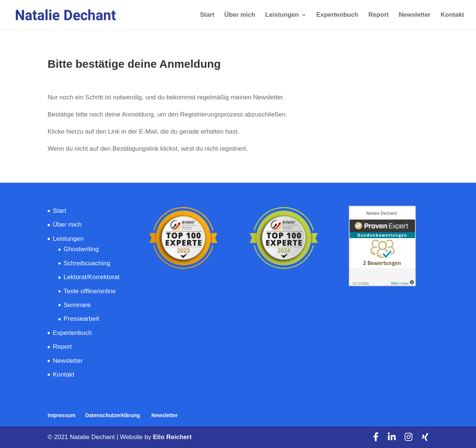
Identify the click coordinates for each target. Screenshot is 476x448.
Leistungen (282, 15)
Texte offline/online (90, 291)
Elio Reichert (172, 437)
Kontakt (452, 15)
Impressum (62, 415)
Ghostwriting (81, 249)
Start (207, 15)
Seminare (78, 305)
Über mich (240, 15)
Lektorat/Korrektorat (91, 277)
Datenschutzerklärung (113, 415)
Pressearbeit (82, 319)
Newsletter (415, 15)
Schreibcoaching (88, 263)
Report (378, 15)
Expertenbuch (337, 15)
